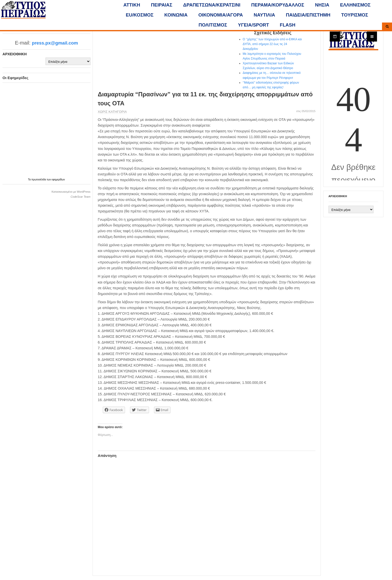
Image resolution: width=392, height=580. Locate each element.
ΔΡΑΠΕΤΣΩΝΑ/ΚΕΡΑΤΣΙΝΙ (212, 5)
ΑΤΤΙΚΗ (132, 5)
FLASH (287, 25)
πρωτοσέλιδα (39, 180)
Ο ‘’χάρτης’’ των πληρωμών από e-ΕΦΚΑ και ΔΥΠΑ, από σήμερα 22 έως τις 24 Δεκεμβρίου (272, 44)
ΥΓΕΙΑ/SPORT (253, 25)
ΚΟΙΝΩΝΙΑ (176, 15)
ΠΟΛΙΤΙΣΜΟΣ (213, 25)
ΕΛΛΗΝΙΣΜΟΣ (355, 5)
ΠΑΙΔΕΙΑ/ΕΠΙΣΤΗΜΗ (308, 15)
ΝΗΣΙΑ (322, 5)
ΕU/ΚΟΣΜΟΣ (140, 15)
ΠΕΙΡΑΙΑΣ (162, 5)
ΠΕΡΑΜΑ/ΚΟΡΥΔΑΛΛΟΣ (278, 5)
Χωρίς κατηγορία (112, 112)
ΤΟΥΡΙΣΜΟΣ (355, 15)
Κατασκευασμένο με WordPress (71, 192)
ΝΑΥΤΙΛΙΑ (264, 15)
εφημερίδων (58, 180)
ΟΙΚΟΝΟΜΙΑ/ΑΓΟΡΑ (221, 15)
